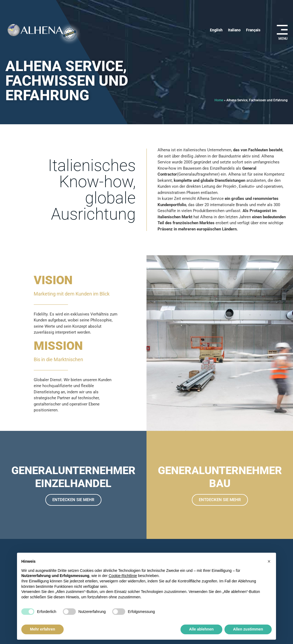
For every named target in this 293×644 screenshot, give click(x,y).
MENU (283, 39)
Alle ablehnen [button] (201, 629)
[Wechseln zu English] (216, 30)
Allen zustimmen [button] (248, 629)
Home (219, 100)
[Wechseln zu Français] (253, 30)
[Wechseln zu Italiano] (234, 30)
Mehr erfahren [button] (42, 629)
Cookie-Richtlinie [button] (123, 576)
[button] (269, 561)
